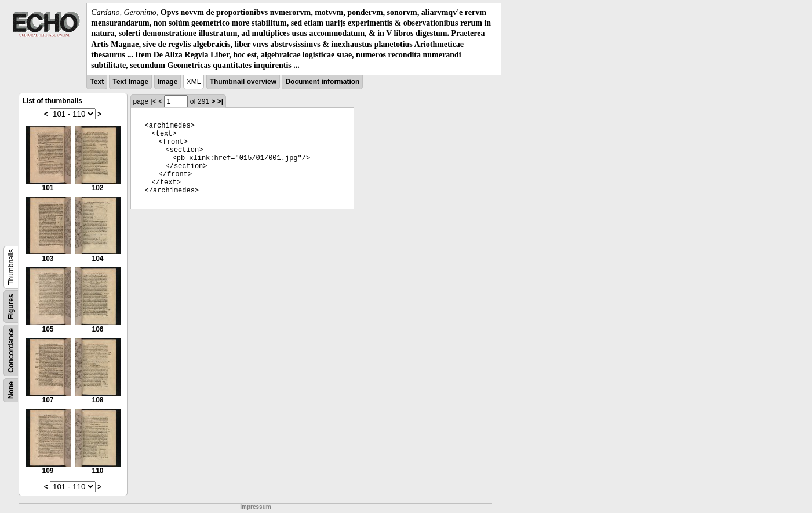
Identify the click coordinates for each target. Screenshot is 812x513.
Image (168, 82)
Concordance (11, 350)
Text (97, 82)
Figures (11, 306)
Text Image (130, 82)
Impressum (255, 507)
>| (220, 101)
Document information (322, 82)
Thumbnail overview (243, 82)
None (11, 390)
